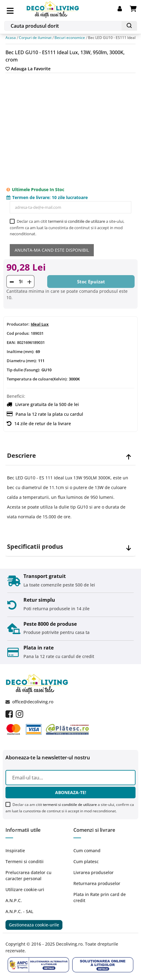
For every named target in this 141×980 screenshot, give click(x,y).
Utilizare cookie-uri (25, 889)
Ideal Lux (40, 324)
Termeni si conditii (25, 861)
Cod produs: (18, 333)
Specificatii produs (35, 547)
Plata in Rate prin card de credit (100, 897)
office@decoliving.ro (33, 702)
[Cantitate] (20, 282)
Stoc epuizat (91, 282)
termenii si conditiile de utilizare (77, 222)
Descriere (21, 456)
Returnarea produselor (97, 883)
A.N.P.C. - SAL (19, 911)
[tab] (70, 456)
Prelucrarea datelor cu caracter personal (28, 875)
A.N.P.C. (14, 900)
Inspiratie (15, 850)
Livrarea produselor (93, 872)
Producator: (18, 324)
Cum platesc (86, 861)
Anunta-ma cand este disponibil (52, 250)
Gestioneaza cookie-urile (34, 925)
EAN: (11, 342)
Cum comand (87, 850)
